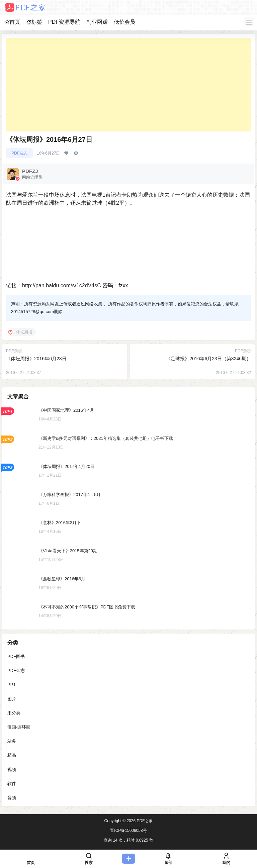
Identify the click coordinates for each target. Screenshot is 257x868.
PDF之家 (144, 821)
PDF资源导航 (64, 22)
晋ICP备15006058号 (128, 831)
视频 (12, 769)
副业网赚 (97, 22)
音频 (12, 798)
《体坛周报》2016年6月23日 (36, 359)
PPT (12, 685)
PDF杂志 (19, 153)
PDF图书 (16, 656)
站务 (12, 741)
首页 (12, 22)
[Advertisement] (128, 85)
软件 (12, 784)
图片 (12, 699)
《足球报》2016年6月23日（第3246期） (208, 359)
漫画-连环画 (19, 727)
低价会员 (124, 22)
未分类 (14, 713)
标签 (34, 22)
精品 (12, 755)
